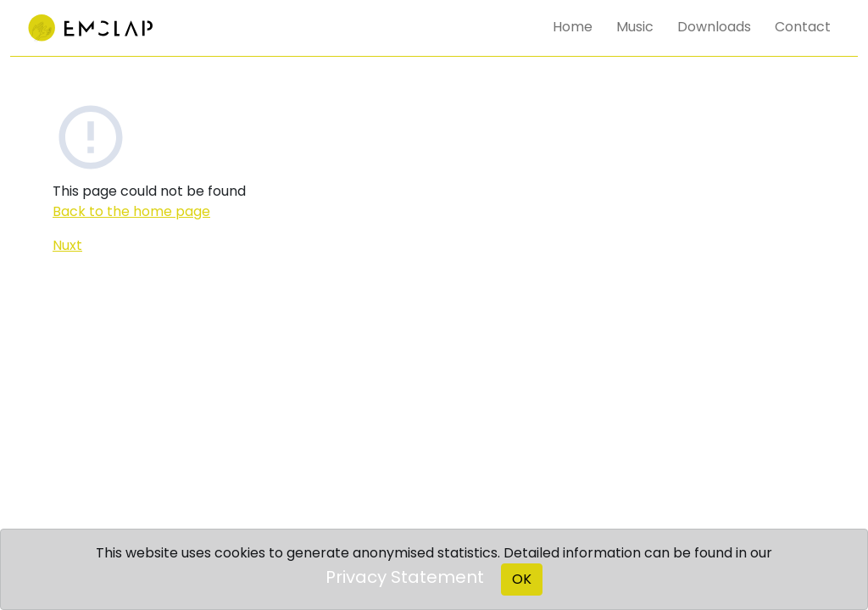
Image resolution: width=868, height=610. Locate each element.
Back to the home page (131, 211)
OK (522, 579)
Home (573, 27)
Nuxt (67, 245)
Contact (803, 27)
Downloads (714, 27)
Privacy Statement (405, 577)
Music (635, 27)
